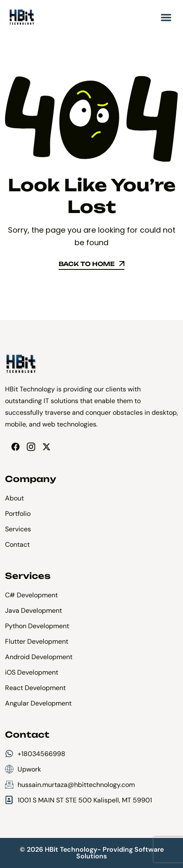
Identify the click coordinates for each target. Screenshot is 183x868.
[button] (166, 17)
